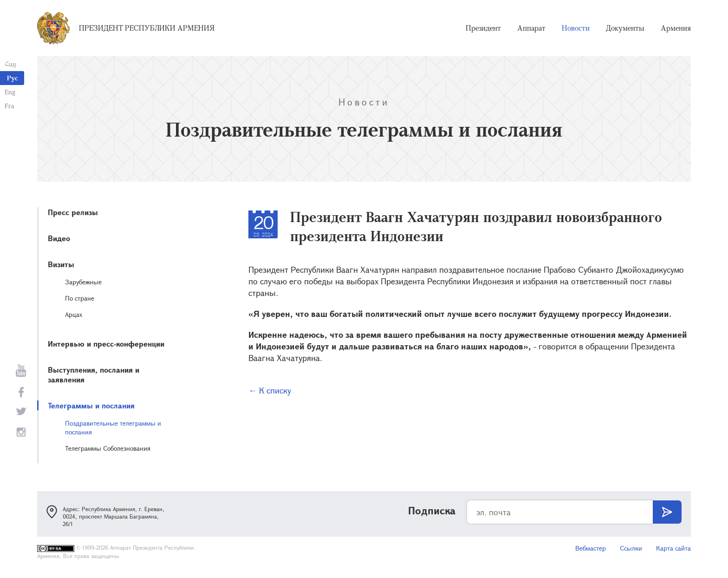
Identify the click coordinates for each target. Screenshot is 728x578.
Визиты (61, 264)
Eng (10, 92)
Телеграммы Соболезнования (108, 448)
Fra (10, 106)
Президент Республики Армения (147, 28)
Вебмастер (591, 548)
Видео (59, 238)
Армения (676, 28)
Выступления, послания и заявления (94, 374)
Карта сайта (673, 548)
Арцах (74, 314)
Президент (483, 28)
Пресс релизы (73, 212)
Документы (625, 28)
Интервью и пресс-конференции (106, 344)
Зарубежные (83, 282)
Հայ (10, 64)
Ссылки (631, 548)
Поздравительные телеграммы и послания (113, 427)
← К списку (270, 390)
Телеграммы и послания (91, 405)
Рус (13, 78)
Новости (576, 28)
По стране (80, 298)
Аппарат (531, 28)
